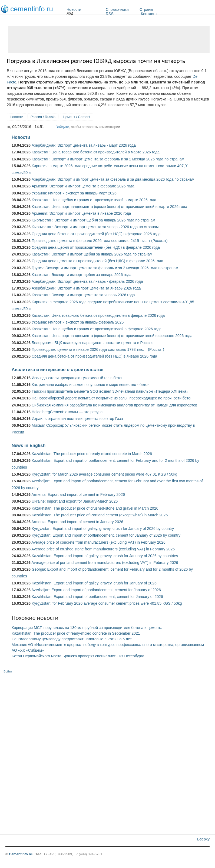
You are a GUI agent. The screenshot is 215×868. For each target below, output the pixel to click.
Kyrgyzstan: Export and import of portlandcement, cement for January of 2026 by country (106, 535)
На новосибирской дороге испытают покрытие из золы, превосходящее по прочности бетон (112, 398)
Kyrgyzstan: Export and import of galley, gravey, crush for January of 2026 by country (103, 529)
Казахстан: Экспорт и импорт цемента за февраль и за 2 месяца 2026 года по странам (108, 159)
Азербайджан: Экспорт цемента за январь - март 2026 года (84, 145)
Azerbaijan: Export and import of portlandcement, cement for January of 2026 (96, 590)
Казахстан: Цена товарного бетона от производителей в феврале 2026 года (98, 315)
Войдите (62, 127)
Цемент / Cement (77, 117)
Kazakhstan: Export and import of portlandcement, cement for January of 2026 (97, 597)
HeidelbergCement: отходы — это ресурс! (68, 412)
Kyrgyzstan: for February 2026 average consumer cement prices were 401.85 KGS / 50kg (107, 603)
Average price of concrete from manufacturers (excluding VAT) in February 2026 (98, 542)
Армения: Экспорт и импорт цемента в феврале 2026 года (83, 186)
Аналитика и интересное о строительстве (57, 369)
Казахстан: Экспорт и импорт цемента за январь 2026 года (83, 295)
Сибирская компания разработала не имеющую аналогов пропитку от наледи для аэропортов (114, 405)
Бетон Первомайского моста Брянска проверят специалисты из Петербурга (78, 656)
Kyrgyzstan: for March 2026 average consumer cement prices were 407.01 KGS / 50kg (105, 474)
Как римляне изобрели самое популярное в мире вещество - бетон (91, 385)
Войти (8, 671)
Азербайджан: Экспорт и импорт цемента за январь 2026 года (86, 288)
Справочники (121, 9)
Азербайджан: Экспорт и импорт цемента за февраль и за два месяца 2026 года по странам (113, 179)
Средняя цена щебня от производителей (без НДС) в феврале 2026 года (96, 247)
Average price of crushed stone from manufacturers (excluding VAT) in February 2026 (103, 549)
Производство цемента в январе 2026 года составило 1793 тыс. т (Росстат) (98, 349)
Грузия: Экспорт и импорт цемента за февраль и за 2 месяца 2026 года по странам (105, 268)
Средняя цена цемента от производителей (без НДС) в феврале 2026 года (97, 261)
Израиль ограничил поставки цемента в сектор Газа (77, 419)
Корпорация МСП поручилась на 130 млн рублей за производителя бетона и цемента (87, 628)
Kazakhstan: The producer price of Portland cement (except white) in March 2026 (100, 515)
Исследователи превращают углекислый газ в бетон (78, 378)
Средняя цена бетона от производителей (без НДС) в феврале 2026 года (96, 234)
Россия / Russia (43, 117)
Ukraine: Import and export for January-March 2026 (75, 501)
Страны (161, 9)
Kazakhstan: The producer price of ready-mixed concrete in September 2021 (76, 633)
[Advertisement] (109, 39)
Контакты (149, 14)
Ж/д (70, 13)
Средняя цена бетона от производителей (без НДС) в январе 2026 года (94, 356)
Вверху (203, 839)
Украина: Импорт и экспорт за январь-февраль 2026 (78, 322)
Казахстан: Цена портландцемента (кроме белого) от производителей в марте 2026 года (109, 207)
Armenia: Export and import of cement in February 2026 (78, 494)
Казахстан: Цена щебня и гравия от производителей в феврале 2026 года (97, 329)
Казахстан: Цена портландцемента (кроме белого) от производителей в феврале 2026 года (112, 336)
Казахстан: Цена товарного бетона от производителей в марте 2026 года (96, 152)
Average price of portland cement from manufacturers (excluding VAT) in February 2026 (105, 563)
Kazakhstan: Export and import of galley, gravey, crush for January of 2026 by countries (105, 556)
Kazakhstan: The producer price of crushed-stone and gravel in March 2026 (95, 508)
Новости (85, 9)
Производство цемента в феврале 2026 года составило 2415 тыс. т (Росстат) (100, 241)
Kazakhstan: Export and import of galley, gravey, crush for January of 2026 (94, 583)
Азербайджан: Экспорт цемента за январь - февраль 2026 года (87, 281)
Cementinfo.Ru (21, 854)
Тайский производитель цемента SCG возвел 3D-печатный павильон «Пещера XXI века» (110, 391)
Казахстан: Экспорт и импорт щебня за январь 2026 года (82, 275)
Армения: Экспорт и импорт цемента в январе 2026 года (81, 213)
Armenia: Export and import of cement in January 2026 (77, 522)
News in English (29, 445)
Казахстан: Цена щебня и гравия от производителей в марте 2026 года (94, 200)
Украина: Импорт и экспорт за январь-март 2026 (74, 193)
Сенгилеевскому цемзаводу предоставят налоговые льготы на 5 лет (72, 639)
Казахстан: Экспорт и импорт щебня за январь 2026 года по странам (92, 254)
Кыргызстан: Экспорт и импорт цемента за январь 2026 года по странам (95, 227)
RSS (110, 14)
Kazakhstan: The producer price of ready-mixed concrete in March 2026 (92, 454)
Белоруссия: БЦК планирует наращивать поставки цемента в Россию (92, 343)
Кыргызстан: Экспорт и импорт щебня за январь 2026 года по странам (93, 220)
